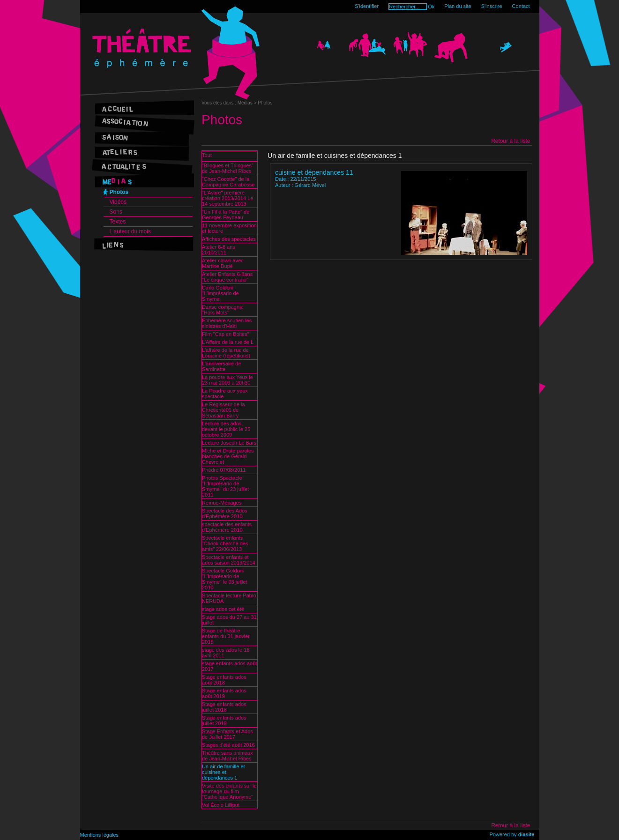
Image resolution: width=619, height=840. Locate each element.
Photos (119, 192)
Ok (431, 7)
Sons (116, 212)
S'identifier (367, 6)
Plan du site (458, 6)
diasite (526, 834)
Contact (521, 6)
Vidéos (118, 202)
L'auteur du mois (130, 231)
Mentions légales (100, 835)
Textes (118, 222)
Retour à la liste (511, 141)
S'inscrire (492, 6)
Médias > (248, 103)
